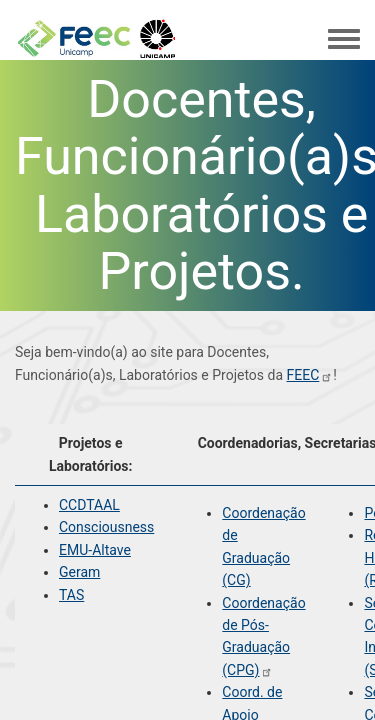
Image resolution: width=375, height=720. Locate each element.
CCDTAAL (89, 505)
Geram (79, 572)
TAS (71, 595)
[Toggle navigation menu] (344, 40)
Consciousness (106, 527)
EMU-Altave (95, 550)
